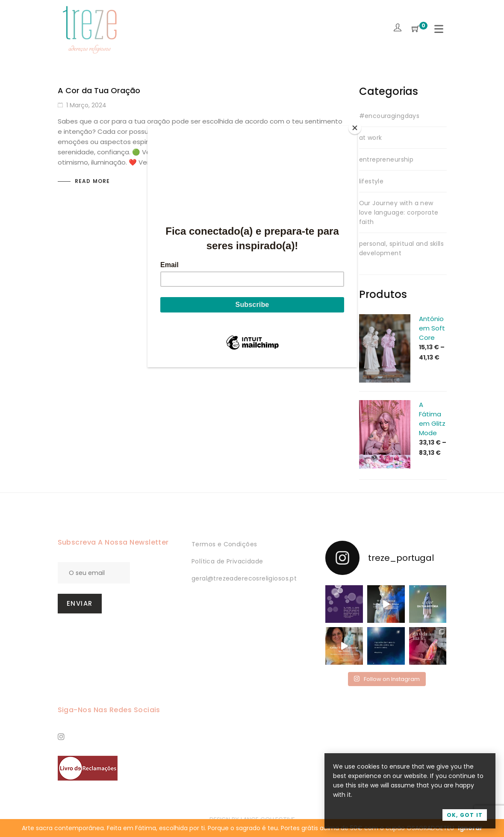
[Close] (355, 128)
